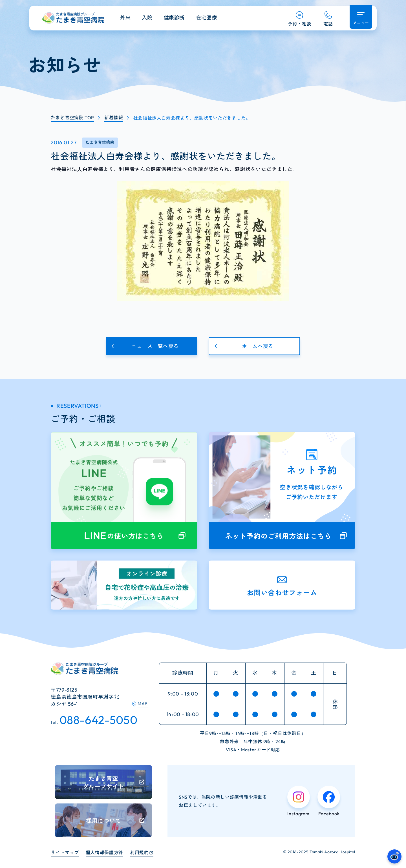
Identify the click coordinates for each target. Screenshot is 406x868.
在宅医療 (207, 18)
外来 (125, 18)
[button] (152, 346)
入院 (147, 18)
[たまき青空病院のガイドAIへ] (394, 856)
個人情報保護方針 (104, 852)
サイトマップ (65, 852)
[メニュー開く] (361, 17)
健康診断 (174, 18)
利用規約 (139, 852)
